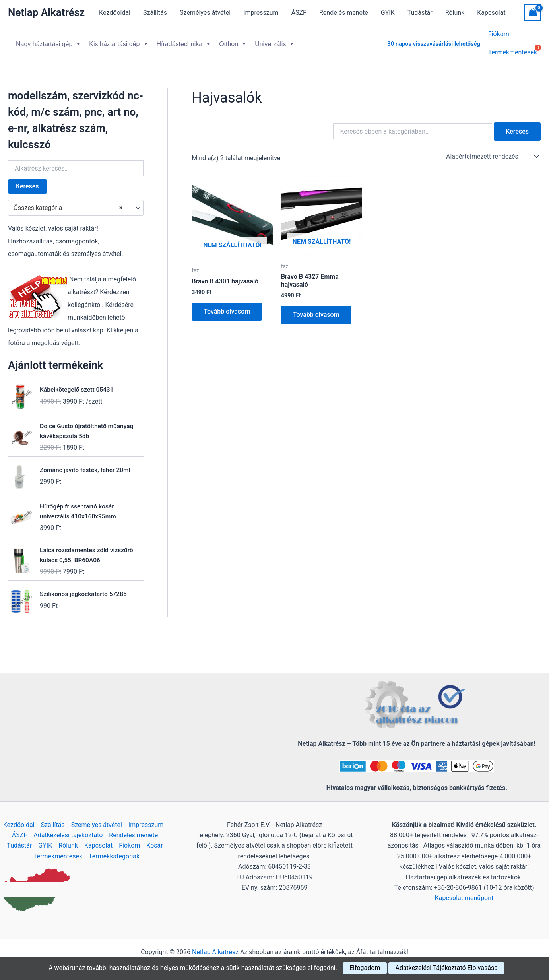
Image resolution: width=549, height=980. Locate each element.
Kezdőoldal (115, 13)
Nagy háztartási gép (48, 42)
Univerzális (275, 42)
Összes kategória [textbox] (68, 203)
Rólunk (455, 13)
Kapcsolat (491, 13)
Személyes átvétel (205, 13)
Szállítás (155, 13)
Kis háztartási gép (119, 42)
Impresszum (261, 13)
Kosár (154, 845)
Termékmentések (58, 856)
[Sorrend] (492, 152)
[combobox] (76, 203)
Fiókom (499, 36)
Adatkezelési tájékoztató (68, 835)
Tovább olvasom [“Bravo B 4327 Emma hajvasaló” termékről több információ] (316, 310)
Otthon (233, 42)
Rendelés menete (344, 13)
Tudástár (420, 13)
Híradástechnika (184, 42)
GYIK (388, 13)
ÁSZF (299, 13)
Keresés (27, 181)
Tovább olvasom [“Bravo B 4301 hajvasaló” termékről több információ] (227, 307)
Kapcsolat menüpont (464, 898)
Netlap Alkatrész (46, 12)
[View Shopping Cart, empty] (533, 13)
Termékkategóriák (114, 856)
